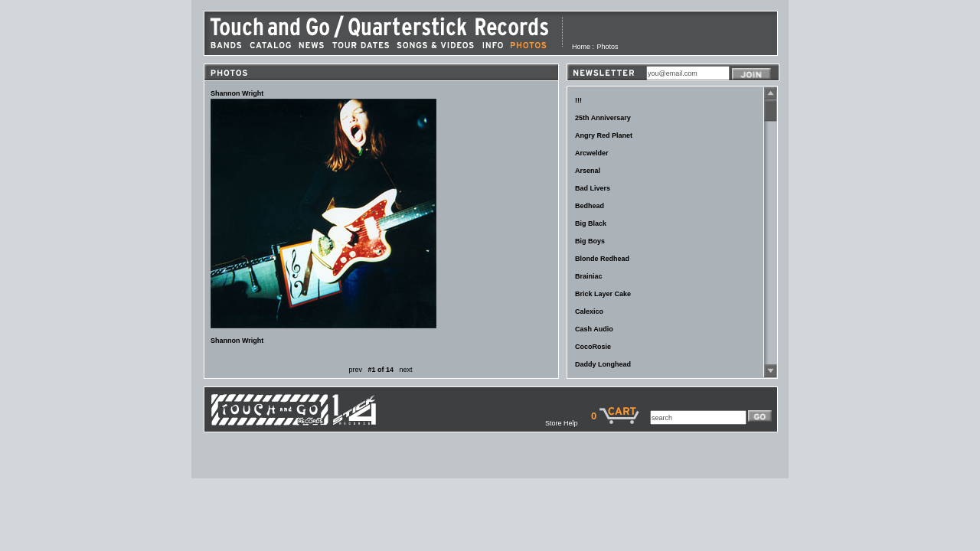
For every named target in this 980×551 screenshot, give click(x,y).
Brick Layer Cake (603, 294)
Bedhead (590, 206)
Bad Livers (593, 188)
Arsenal (588, 171)
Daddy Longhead (603, 364)
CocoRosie (593, 347)
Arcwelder (592, 153)
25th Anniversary (603, 118)
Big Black (591, 223)
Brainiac (589, 276)
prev (355, 370)
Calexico (589, 311)
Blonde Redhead (602, 259)
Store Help (568, 423)
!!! (578, 100)
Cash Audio (594, 329)
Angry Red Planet (604, 135)
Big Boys (590, 241)
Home (581, 47)
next (406, 370)
